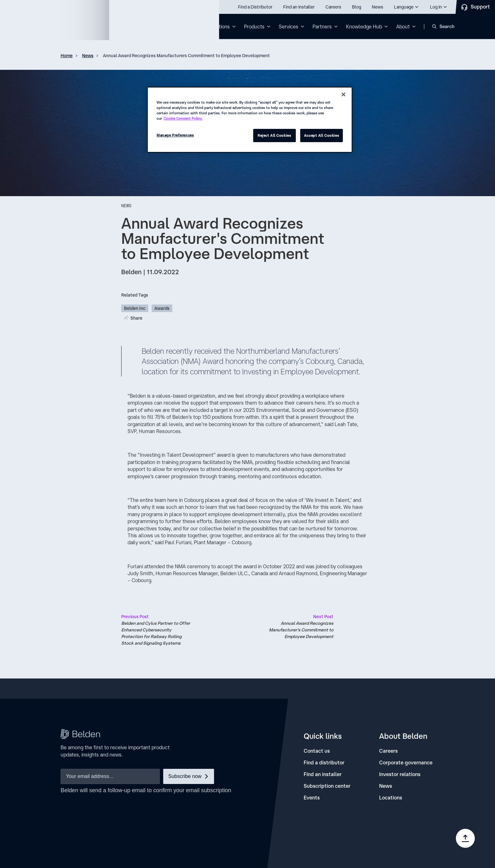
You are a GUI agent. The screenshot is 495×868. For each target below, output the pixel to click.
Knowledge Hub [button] (364, 27)
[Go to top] (465, 838)
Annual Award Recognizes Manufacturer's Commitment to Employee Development (298, 626)
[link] (324, 832)
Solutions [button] (219, 27)
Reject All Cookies (274, 135)
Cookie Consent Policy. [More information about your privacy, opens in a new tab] (183, 118)
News (88, 56)
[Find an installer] (323, 774)
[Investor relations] (400, 774)
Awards (162, 308)
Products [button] (254, 27)
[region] (250, 120)
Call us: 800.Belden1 (41, 7)
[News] (386, 786)
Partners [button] (322, 27)
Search (447, 26)
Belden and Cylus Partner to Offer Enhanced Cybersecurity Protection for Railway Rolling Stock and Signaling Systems (157, 630)
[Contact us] (317, 751)
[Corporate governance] (406, 763)
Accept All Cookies (322, 135)
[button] (407, 7)
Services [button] (289, 27)
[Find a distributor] (324, 763)
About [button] (403, 27)
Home (67, 56)
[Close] (343, 94)
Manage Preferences (175, 135)
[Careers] (388, 751)
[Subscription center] (327, 786)
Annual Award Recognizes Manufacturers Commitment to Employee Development (186, 56)
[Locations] (391, 798)
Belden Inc (135, 308)
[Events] (312, 798)
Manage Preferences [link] (394, 843)
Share (136, 318)
